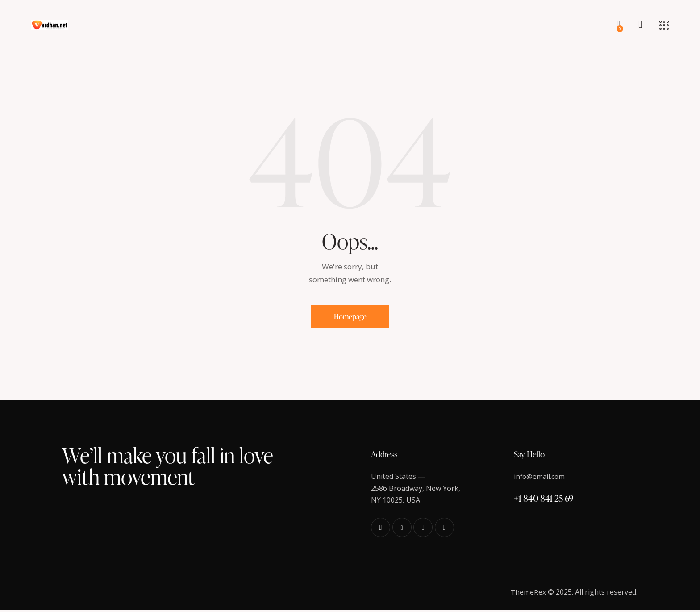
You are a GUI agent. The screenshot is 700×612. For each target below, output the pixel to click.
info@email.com (540, 478)
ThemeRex (528, 594)
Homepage (350, 317)
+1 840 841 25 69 (544, 500)
